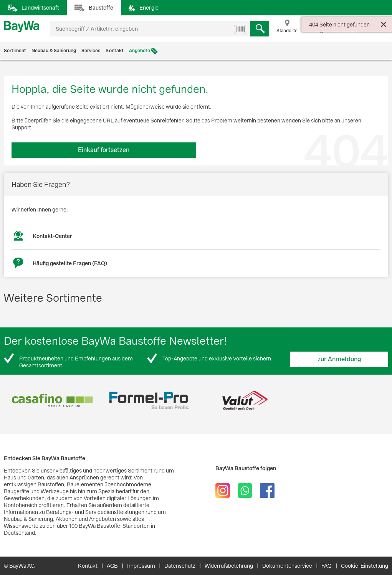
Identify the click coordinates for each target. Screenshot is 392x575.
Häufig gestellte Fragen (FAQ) (70, 263)
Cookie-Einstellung (365, 566)
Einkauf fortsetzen (104, 150)
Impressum (141, 566)
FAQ (327, 566)
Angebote (140, 51)
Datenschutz (180, 566)
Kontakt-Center (52, 236)
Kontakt (115, 51)
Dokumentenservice (287, 566)
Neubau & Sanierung (54, 51)
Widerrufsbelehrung (229, 566)
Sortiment (15, 51)
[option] (52, 401)
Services (91, 51)
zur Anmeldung (339, 359)
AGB (112, 566)
